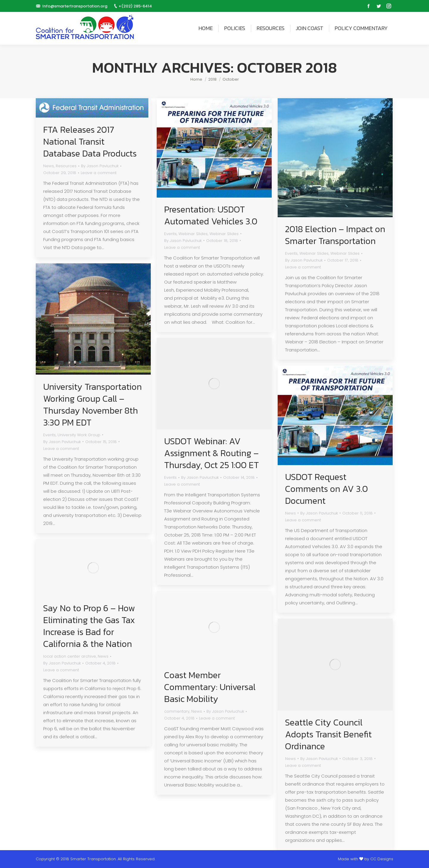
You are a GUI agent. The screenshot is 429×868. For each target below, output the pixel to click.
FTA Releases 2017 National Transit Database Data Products (90, 142)
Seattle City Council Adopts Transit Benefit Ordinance (328, 734)
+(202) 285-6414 (135, 6)
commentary (177, 711)
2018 (212, 79)
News (49, 166)
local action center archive (70, 656)
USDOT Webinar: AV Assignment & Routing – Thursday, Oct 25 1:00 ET (212, 453)
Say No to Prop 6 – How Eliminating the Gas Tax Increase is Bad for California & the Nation (89, 626)
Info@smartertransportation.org (75, 6)
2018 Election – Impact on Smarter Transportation (335, 235)
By (100, 166)
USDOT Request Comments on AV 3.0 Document (327, 489)
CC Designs (382, 859)
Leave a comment (99, 173)
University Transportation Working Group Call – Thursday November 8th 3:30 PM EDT (93, 405)
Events (170, 234)
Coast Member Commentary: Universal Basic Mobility (210, 687)
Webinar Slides (193, 234)
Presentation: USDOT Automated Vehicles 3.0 (211, 215)
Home (196, 79)
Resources (66, 166)
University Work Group (79, 435)
